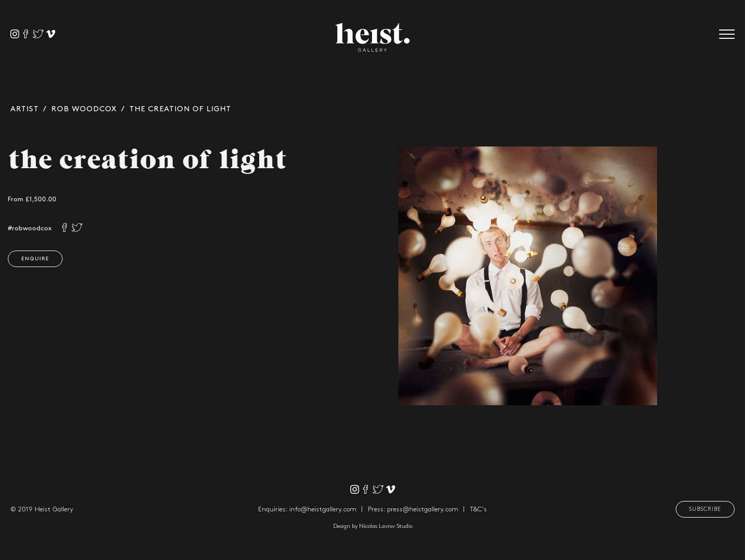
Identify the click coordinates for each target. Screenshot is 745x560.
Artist (25, 109)
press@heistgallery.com (423, 509)
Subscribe (705, 509)
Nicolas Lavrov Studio (386, 526)
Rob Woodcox (84, 109)
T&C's (478, 509)
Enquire (34, 259)
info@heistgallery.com (323, 509)
